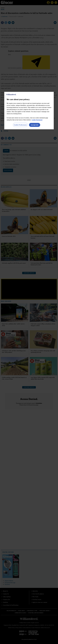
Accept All (35, 125)
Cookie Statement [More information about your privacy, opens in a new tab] (37, 120)
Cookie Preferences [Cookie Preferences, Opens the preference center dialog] (20, 125)
